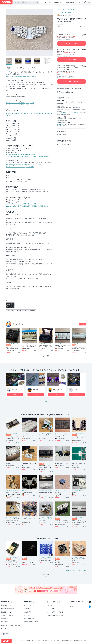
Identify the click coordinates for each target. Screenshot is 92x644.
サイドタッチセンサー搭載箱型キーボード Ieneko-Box (29, 346)
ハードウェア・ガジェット (64, 12)
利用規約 (28, 641)
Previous (7, 33)
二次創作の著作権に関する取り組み (11, 625)
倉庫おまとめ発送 (29, 619)
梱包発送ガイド (6, 619)
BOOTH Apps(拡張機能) (8, 609)
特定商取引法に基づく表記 (64, 141)
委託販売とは (5, 622)
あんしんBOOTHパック (62, 113)
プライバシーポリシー (56, 641)
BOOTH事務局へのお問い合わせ (56, 615)
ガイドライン (46, 641)
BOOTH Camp (5, 628)
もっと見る (46, 401)
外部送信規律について (67, 641)
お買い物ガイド (28, 609)
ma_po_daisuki (58, 390)
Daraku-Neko (18, 324)
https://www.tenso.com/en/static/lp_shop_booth (20, 103)
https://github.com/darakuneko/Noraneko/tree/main (21, 76)
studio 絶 (15, 390)
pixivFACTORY (60, 124)
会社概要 (22, 641)
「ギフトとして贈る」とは (66, 92)
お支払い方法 (62, 135)
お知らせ (49, 605)
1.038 (75, 390)
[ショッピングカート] (80, 2)
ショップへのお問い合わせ (64, 144)
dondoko (35, 390)
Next (51, 33)
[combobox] (26, 2)
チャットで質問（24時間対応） (56, 612)
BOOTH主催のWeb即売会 (31, 622)
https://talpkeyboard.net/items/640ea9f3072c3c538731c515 (24, 165)
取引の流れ (62, 132)
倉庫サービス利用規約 (36, 641)
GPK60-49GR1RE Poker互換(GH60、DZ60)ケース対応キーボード (46, 346)
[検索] (37, 2)
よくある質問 (51, 609)
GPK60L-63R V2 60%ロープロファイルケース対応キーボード (79, 348)
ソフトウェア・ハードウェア (65, 10)
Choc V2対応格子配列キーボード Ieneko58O (62, 346)
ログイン (48, 2)
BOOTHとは (58, 2)
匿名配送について (6, 612)
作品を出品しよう (70, 2)
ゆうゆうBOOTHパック (74, 113)
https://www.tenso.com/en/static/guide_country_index (22, 105)
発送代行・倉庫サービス (8, 615)
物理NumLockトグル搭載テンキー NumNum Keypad (13, 348)
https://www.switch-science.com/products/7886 (20, 167)
